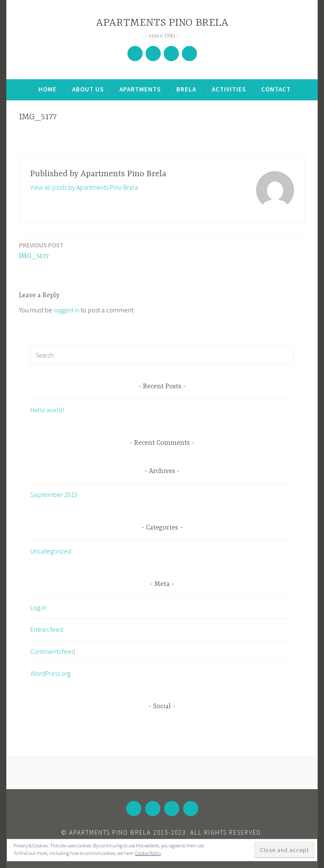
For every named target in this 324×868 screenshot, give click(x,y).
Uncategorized (51, 551)
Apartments (140, 89)
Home (47, 89)
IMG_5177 (41, 250)
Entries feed (47, 629)
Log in (38, 607)
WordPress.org (50, 673)
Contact (276, 89)
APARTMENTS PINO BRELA (162, 23)
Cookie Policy (148, 853)
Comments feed (53, 651)
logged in (66, 310)
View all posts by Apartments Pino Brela (84, 187)
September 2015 (54, 494)
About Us (88, 89)
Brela (186, 89)
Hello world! (47, 410)
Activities (229, 89)
